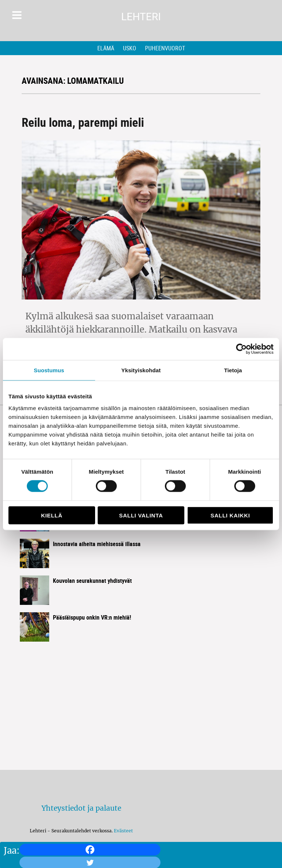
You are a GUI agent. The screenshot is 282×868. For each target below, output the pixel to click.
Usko (130, 48)
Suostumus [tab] (49, 370)
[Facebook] (90, 850)
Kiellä (52, 515)
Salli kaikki (230, 515)
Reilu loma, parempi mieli (83, 122)
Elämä (106, 48)
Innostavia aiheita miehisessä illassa (97, 544)
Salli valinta (141, 515)
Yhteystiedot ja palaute (81, 808)
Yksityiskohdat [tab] (141, 370)
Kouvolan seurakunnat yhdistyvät (92, 581)
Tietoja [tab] (233, 370)
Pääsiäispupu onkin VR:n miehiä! (92, 617)
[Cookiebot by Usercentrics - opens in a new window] (241, 349)
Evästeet (123, 831)
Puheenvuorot (165, 48)
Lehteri (141, 17)
